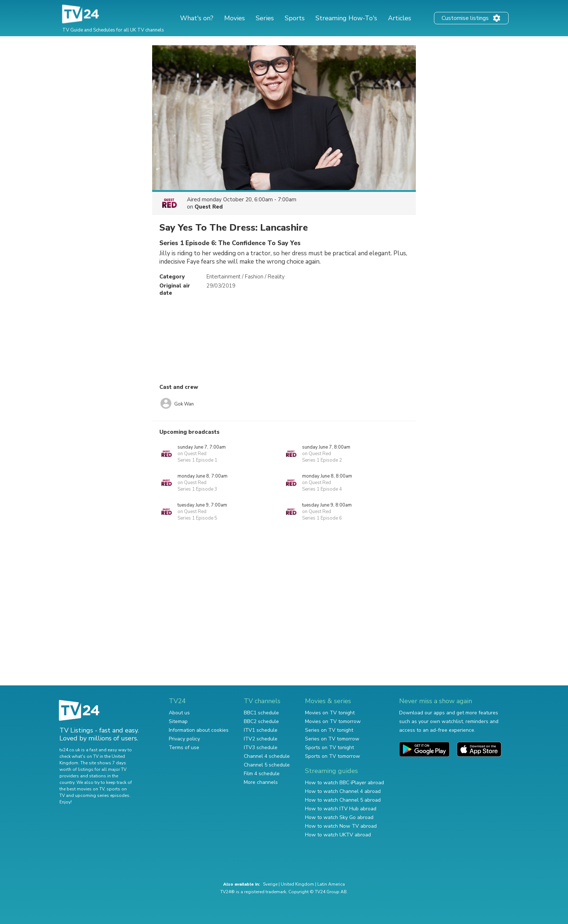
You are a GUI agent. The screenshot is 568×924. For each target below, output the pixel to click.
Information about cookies (199, 730)
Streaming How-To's (346, 18)
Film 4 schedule (262, 774)
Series (265, 18)
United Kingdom (297, 884)
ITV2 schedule (261, 739)
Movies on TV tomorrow (333, 721)
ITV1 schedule (261, 730)
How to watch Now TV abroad (341, 826)
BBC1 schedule (261, 713)
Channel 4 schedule (267, 756)
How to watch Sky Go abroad (339, 817)
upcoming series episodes (102, 795)
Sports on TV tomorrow (333, 756)
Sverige (270, 884)
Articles (400, 18)
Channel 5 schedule (267, 765)
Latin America (331, 884)
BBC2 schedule (261, 721)
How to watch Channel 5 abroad (343, 800)
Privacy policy (184, 739)
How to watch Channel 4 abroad (343, 791)
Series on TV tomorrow (332, 739)
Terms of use (184, 747)
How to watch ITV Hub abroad (341, 809)
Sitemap (178, 721)
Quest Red (209, 207)
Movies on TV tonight (330, 713)
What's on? (197, 18)
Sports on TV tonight (329, 747)
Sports (295, 18)
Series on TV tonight (329, 730)
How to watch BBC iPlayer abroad (344, 783)
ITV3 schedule (261, 747)
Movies (235, 18)
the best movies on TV (82, 789)
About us (179, 713)
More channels (261, 782)
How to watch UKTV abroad (338, 835)
